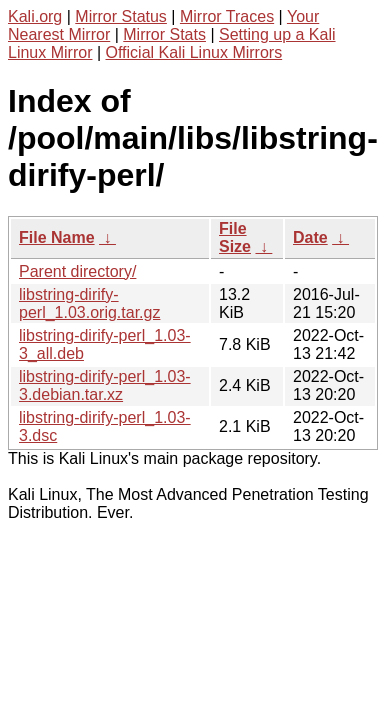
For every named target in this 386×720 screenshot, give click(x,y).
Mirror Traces (227, 16)
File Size (235, 237)
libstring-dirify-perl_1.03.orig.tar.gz (89, 303)
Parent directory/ (77, 271)
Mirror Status (121, 16)
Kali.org (35, 16)
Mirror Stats (164, 34)
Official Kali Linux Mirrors (194, 52)
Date (310, 237)
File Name (57, 237)
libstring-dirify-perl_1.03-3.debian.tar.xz (105, 385)
